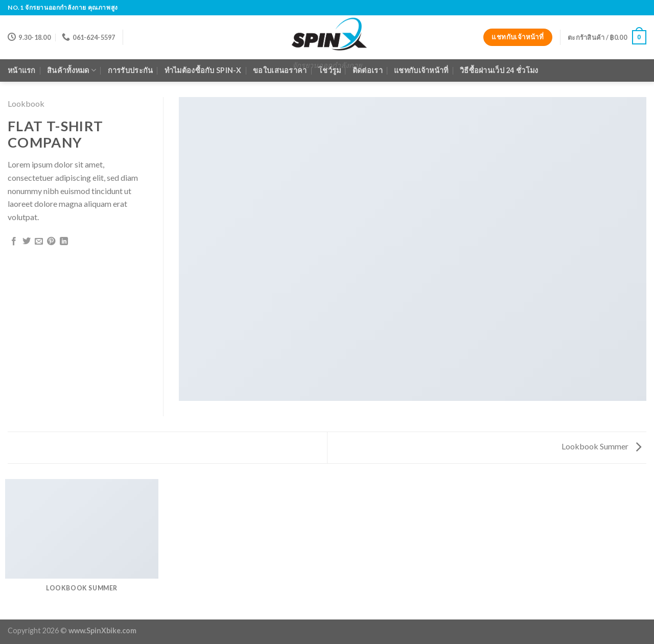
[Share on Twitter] (27, 242)
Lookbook (26, 103)
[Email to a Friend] (39, 242)
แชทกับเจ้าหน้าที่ (421, 70)
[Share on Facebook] (14, 242)
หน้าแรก (22, 70)
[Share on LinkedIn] (64, 242)
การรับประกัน (131, 70)
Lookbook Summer (601, 446)
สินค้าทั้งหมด (72, 70)
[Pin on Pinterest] (51, 242)
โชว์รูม (330, 70)
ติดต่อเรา (368, 70)
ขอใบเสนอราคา (280, 70)
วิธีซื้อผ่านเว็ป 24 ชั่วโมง (499, 70)
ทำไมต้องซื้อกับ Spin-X (203, 70)
